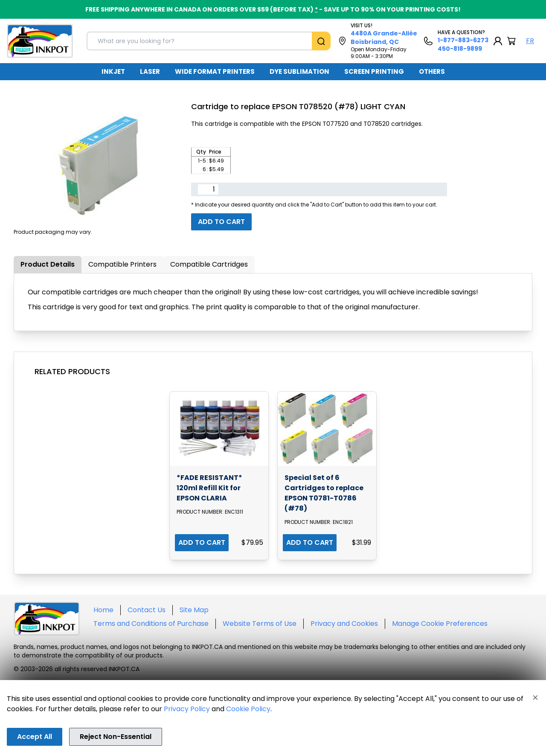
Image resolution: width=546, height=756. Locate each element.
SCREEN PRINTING (374, 71)
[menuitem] (113, 72)
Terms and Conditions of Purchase (151, 624)
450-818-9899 (460, 49)
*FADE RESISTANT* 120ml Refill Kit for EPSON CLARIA (209, 488)
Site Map (194, 610)
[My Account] (498, 41)
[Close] (535, 698)
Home (103, 610)
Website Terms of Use (260, 624)
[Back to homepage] (40, 41)
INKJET (113, 71)
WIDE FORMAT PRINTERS (215, 71)
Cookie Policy (248, 709)
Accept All (35, 737)
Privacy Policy (187, 709)
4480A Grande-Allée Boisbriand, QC (384, 38)
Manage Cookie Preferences (440, 624)
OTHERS (432, 71)
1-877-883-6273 (463, 40)
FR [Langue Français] (530, 41)
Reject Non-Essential (116, 737)
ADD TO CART (202, 542)
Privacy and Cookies (344, 624)
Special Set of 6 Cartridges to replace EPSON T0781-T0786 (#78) (324, 493)
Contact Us (147, 610)
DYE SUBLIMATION (299, 71)
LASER (150, 71)
